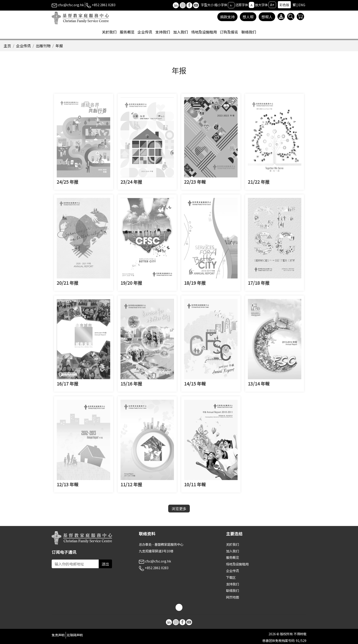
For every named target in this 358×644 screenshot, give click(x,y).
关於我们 (232, 544)
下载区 (231, 577)
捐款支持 (227, 17)
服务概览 (232, 557)
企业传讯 (23, 46)
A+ (272, 5)
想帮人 (267, 17)
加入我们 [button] (181, 32)
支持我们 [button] (163, 32)
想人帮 (248, 17)
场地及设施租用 (237, 564)
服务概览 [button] (127, 32)
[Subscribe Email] (75, 564)
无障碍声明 (75, 635)
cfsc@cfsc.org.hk (68, 5)
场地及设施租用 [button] (204, 32)
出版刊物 (43, 46)
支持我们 (232, 584)
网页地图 (232, 597)
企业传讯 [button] (145, 32)
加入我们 (232, 551)
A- (231, 5)
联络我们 (249, 32)
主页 (7, 46)
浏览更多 (179, 509)
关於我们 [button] (109, 32)
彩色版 (284, 5)
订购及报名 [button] (229, 32)
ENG (302, 5)
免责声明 (58, 635)
